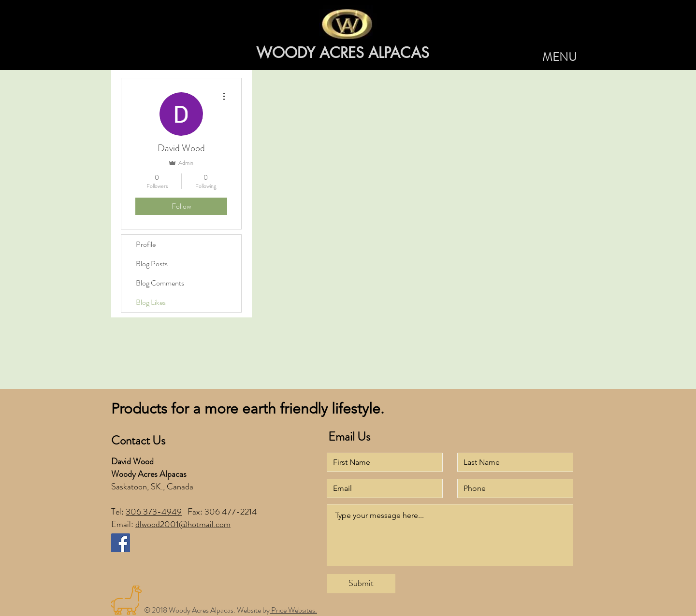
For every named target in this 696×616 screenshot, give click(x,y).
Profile (146, 244)
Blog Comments (160, 283)
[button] (559, 57)
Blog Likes (151, 302)
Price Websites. (293, 610)
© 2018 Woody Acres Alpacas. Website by (207, 610)
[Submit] (361, 584)
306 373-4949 (154, 512)
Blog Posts (152, 264)
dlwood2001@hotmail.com (183, 524)
